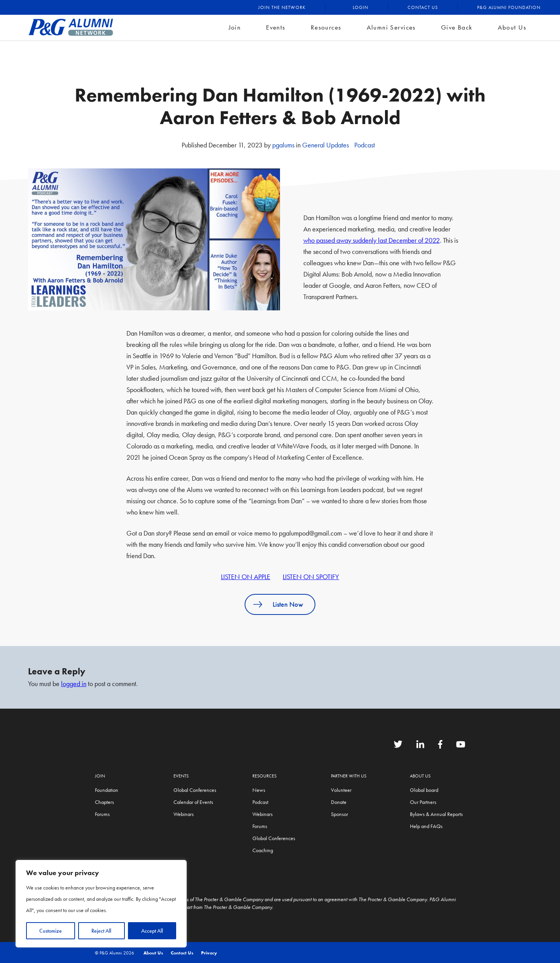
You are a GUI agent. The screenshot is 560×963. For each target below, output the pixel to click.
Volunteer (341, 790)
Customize (51, 931)
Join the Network (282, 7)
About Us (512, 27)
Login (360, 7)
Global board (424, 790)
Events (276, 27)
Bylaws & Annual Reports (436, 814)
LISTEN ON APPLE (246, 577)
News (259, 790)
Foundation (107, 790)
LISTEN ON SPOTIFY (311, 577)
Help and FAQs (426, 826)
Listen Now (288, 604)
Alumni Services (391, 27)
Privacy (209, 953)
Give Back (457, 27)
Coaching (263, 850)
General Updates (325, 145)
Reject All (101, 931)
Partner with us (349, 776)
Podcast (365, 145)
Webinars (184, 814)
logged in (74, 684)
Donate (339, 802)
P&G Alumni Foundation (509, 7)
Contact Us (423, 7)
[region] (101, 904)
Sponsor (339, 814)
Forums (102, 814)
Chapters (104, 802)
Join (235, 27)
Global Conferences (195, 790)
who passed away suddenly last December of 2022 (372, 240)
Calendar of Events (193, 802)
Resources (326, 27)
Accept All (152, 931)
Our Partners (423, 802)
